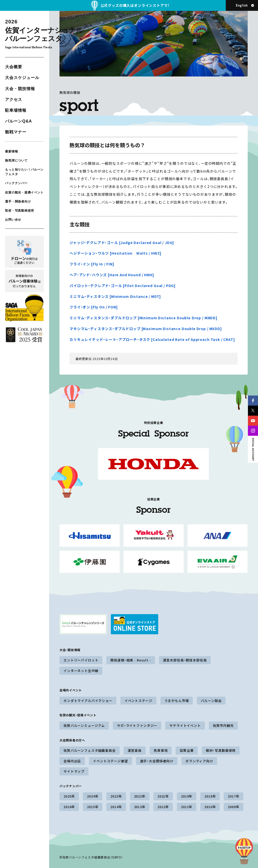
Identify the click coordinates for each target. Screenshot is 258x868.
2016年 (69, 807)
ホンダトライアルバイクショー (88, 701)
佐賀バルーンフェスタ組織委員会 (90, 750)
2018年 (210, 796)
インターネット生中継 (81, 671)
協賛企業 (187, 750)
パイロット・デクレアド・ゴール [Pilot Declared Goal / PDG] (123, 286)
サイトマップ (74, 771)
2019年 (187, 796)
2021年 (163, 796)
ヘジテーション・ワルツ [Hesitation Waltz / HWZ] (116, 253)
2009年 (233, 807)
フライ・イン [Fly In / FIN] (92, 264)
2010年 (210, 807)
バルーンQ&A (18, 121)
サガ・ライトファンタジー (137, 725)
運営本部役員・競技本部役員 (185, 660)
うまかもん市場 (177, 701)
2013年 (140, 807)
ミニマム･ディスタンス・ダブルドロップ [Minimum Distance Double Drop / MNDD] (143, 318)
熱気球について (16, 161)
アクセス (14, 100)
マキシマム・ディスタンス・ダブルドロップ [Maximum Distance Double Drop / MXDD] (146, 329)
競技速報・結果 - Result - (131, 660)
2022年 (140, 796)
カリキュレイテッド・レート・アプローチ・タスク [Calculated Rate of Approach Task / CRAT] (152, 339)
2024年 (93, 796)
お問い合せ (13, 220)
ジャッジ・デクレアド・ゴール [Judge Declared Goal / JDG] (122, 243)
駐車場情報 (16, 110)
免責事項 (161, 750)
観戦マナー (16, 132)
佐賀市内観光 (223, 725)
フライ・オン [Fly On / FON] (94, 307)
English (242, 5)
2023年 (116, 796)
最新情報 (11, 151)
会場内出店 (72, 761)
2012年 (163, 807)
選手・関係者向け (18, 202)
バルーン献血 (211, 701)
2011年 (187, 807)
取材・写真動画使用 (19, 211)
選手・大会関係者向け (157, 761)
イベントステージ (138, 701)
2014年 (116, 807)
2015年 (93, 807)
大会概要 (14, 67)
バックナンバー (16, 183)
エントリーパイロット (81, 660)
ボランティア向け (199, 761)
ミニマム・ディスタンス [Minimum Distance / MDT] (115, 296)
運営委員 (135, 750)
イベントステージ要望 (110, 761)
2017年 (233, 796)
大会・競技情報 (20, 89)
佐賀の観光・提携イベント (24, 192)
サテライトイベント (185, 725)
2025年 (69, 796)
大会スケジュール (22, 78)
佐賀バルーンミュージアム (84, 725)
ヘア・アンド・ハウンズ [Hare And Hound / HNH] (112, 275)
